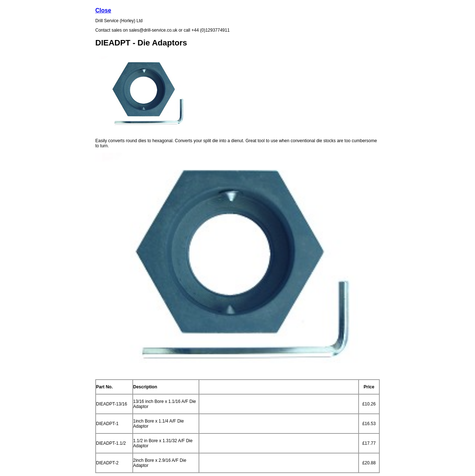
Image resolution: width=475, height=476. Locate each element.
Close (103, 10)
